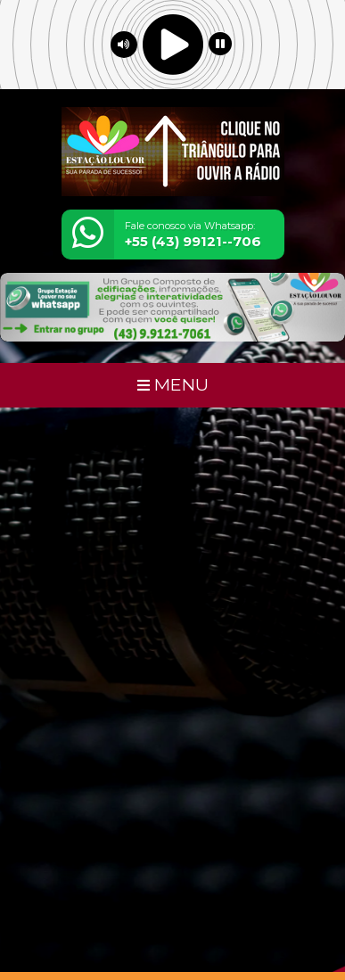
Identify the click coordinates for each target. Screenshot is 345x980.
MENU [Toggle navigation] (173, 384)
